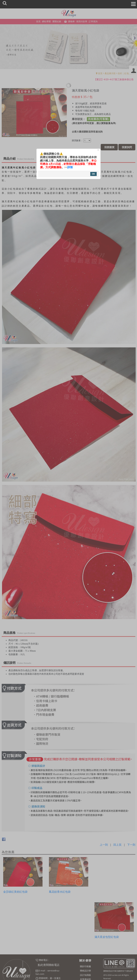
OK (93, 174)
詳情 (70, 167)
